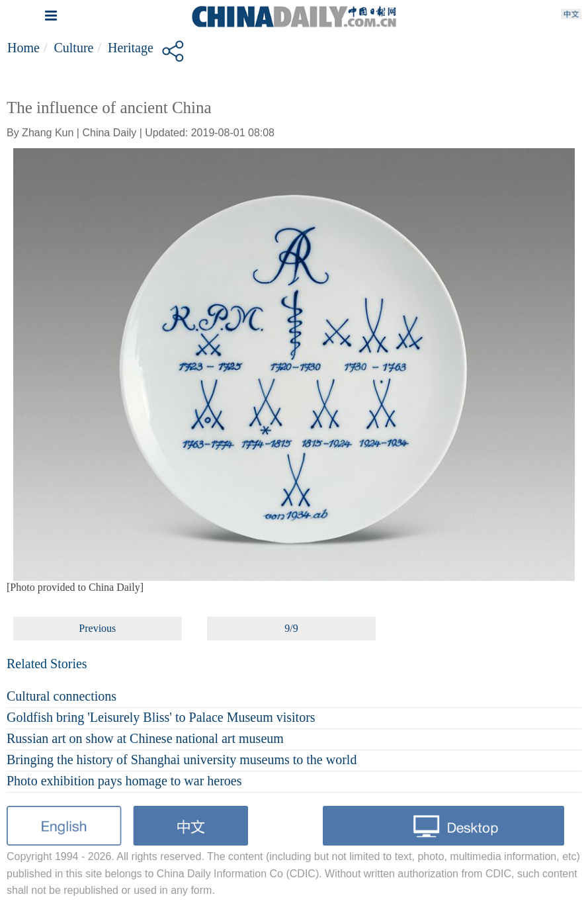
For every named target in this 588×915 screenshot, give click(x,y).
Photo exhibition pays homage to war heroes (124, 781)
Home (23, 48)
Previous (97, 628)
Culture (73, 48)
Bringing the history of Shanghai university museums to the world (182, 760)
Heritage (131, 48)
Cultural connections (62, 696)
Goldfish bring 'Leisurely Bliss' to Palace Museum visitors (161, 717)
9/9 (291, 628)
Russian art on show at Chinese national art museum (145, 738)
